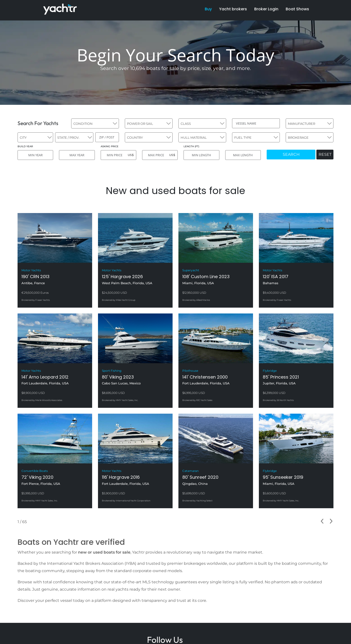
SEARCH (291, 154)
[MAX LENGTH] (243, 155)
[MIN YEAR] (35, 155)
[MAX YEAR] (77, 155)
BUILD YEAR (25, 146)
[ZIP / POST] (107, 137)
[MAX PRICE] (160, 155)
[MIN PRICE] (118, 155)
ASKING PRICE (110, 146)
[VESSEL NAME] (256, 123)
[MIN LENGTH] (201, 155)
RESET (325, 154)
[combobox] (95, 123)
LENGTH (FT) (191, 146)
